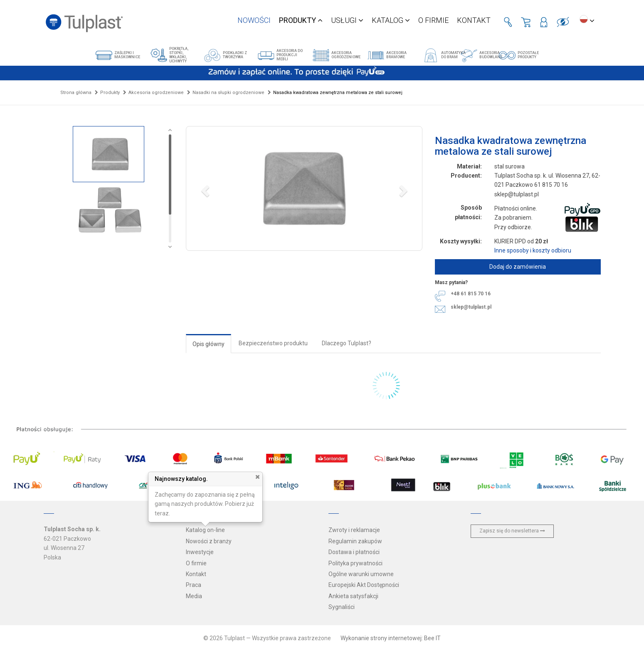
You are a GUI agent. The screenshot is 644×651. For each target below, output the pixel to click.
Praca (194, 585)
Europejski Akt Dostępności (364, 585)
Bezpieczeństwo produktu (273, 343)
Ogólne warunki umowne (361, 574)
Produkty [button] (301, 20)
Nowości (254, 20)
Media (194, 596)
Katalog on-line (205, 530)
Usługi (347, 20)
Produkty (110, 93)
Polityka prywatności (355, 563)
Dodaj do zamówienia (518, 267)
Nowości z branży (209, 541)
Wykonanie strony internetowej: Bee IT (391, 638)
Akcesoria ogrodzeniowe (156, 93)
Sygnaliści (342, 607)
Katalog (391, 20)
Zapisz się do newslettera (512, 531)
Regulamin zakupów (355, 541)
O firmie (433, 20)
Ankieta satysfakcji (353, 596)
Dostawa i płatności (354, 552)
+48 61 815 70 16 (471, 294)
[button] (304, 188)
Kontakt (474, 20)
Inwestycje (200, 552)
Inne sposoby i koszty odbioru (533, 250)
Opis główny (208, 344)
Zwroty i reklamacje (354, 530)
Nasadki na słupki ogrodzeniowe (228, 93)
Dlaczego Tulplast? (347, 343)
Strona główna (76, 93)
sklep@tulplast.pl (471, 307)
